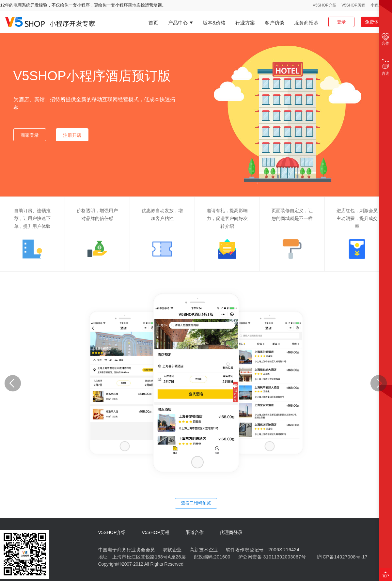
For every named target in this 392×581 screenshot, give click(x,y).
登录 (341, 22)
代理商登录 (231, 532)
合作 (385, 39)
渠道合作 (195, 532)
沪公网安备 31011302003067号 (272, 557)
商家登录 (30, 135)
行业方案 (245, 23)
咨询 (385, 68)
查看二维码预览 (196, 503)
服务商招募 (306, 23)
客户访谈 (274, 23)
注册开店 (72, 135)
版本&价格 (214, 23)
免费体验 (374, 22)
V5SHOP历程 (353, 5)
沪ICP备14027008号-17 (342, 557)
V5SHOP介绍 (325, 5)
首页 (153, 23)
